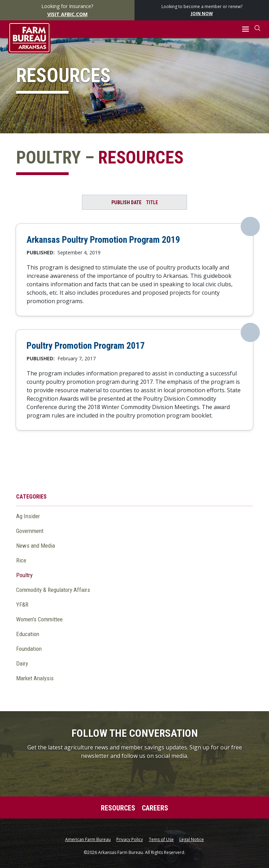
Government (30, 531)
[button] (246, 29)
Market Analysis (35, 678)
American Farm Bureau (88, 840)
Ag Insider (28, 516)
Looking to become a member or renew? (202, 10)
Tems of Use (161, 840)
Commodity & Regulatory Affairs (53, 590)
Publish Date (126, 202)
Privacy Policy (130, 840)
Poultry (24, 575)
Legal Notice (192, 840)
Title (152, 202)
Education (28, 634)
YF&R (22, 605)
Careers (155, 808)
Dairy (22, 663)
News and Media (36, 546)
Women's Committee (39, 619)
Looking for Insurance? (67, 11)
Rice (21, 560)
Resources (118, 808)
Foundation (29, 649)
